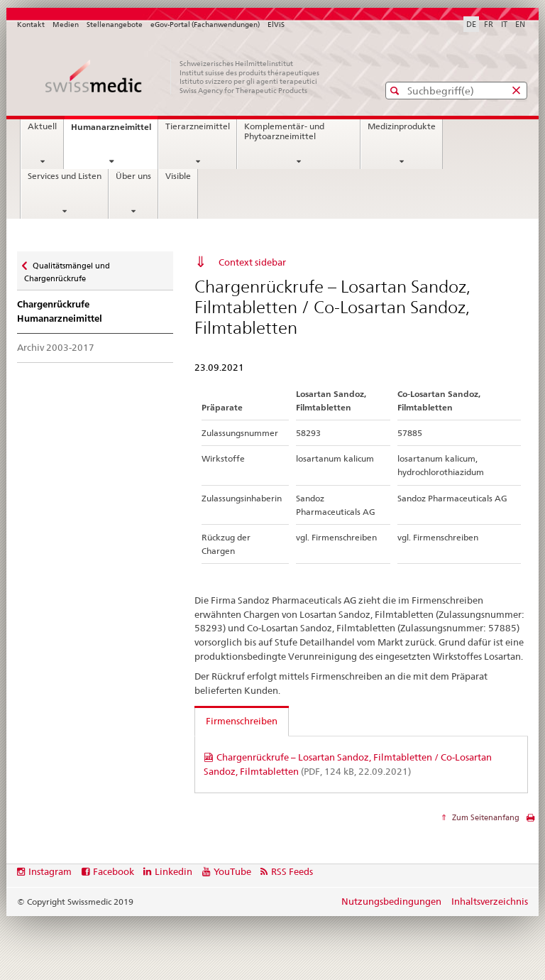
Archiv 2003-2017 (56, 347)
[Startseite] (184, 77)
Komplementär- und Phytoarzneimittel (284, 131)
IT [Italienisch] (504, 24)
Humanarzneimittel (114, 131)
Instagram (50, 871)
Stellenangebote (115, 24)
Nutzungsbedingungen (391, 901)
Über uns (133, 176)
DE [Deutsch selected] (471, 24)
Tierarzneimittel (198, 126)
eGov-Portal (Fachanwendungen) (205, 24)
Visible (178, 176)
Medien (66, 24)
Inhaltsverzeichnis (490, 901)
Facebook (114, 871)
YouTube (232, 871)
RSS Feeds (292, 871)
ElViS (276, 24)
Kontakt (31, 24)
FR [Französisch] (489, 24)
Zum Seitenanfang (485, 817)
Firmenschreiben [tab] (242, 721)
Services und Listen (65, 176)
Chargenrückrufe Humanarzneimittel (60, 311)
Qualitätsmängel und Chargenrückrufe (67, 267)
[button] (396, 91)
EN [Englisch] (520, 24)
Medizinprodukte (402, 126)
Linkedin (174, 871)
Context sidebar (252, 262)
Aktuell (42, 126)
